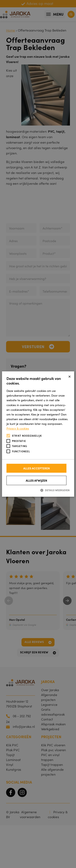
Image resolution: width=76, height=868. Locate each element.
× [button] (70, 376)
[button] (38, 490)
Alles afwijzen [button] (36, 480)
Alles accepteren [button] (37, 468)
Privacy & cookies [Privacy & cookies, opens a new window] (18, 428)
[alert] (38, 434)
